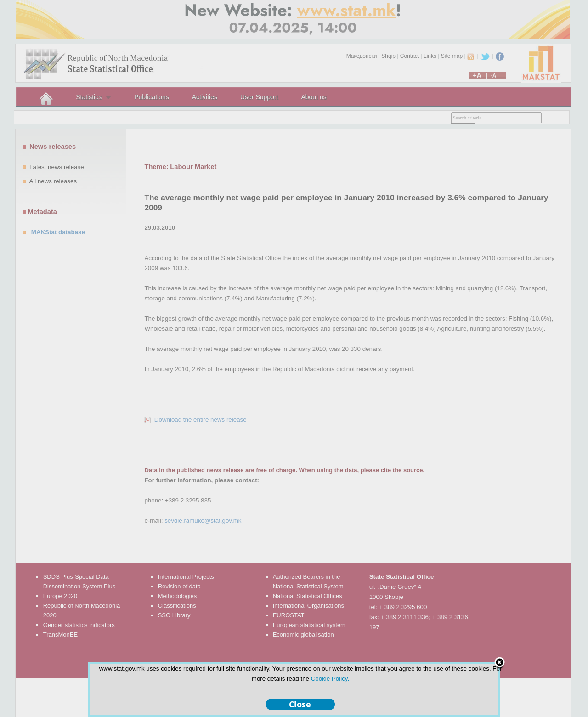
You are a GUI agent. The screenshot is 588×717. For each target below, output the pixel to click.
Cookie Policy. (330, 679)
